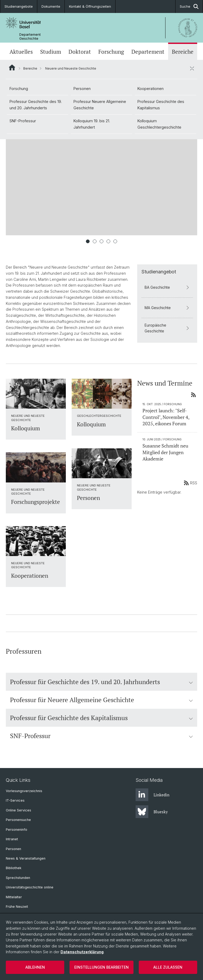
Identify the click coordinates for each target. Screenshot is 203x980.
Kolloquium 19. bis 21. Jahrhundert (92, 124)
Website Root (12, 67)
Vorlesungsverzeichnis (24, 791)
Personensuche (18, 820)
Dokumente (51, 6)
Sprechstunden (18, 878)
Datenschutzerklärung (82, 952)
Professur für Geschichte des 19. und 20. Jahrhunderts (101, 682)
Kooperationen (151, 89)
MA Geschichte (167, 308)
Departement (148, 52)
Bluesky (152, 812)
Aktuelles (21, 52)
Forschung (111, 52)
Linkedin (153, 795)
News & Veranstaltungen (26, 858)
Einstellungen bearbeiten (101, 967)
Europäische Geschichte (167, 328)
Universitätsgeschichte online (30, 887)
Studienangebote (19, 6)
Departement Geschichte (30, 37)
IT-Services (15, 800)
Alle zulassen (168, 967)
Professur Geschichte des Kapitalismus (161, 105)
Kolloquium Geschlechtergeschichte (159, 124)
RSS (190, 483)
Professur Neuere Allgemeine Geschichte (100, 105)
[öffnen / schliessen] (192, 68)
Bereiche (183, 52)
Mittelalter (14, 897)
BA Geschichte (167, 287)
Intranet (12, 839)
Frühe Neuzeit (17, 907)
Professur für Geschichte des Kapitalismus (101, 718)
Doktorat (80, 52)
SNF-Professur (23, 121)
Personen (82, 89)
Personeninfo (17, 830)
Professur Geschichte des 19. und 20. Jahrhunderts (36, 105)
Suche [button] (189, 6)
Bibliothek (14, 868)
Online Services (19, 810)
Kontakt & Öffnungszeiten (90, 6)
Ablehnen (35, 967)
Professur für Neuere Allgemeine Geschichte (101, 700)
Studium (51, 52)
